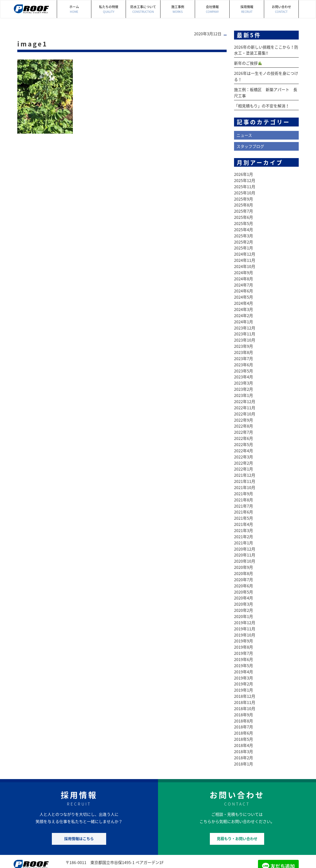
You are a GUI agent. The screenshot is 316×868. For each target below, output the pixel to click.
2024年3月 (244, 303)
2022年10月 (245, 403)
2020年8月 (244, 558)
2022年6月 (244, 427)
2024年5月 (244, 291)
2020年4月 (244, 581)
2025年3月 (244, 231)
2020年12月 (245, 534)
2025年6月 (244, 214)
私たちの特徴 (109, 9)
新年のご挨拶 (248, 63)
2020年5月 (244, 575)
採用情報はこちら (79, 816)
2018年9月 (244, 694)
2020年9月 (244, 552)
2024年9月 (244, 267)
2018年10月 (245, 688)
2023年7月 (244, 350)
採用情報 (247, 9)
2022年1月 (244, 457)
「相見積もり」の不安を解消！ (262, 104)
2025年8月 (244, 202)
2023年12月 (245, 320)
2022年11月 (245, 397)
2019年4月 (244, 652)
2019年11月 (245, 611)
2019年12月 (245, 605)
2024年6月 (244, 285)
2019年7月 (244, 635)
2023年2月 (244, 380)
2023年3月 (244, 374)
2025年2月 (244, 237)
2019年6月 (244, 641)
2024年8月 (244, 273)
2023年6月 (244, 356)
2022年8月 (244, 415)
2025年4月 (244, 226)
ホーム (74, 9)
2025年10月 (245, 190)
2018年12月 (245, 676)
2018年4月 (244, 723)
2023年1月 (244, 386)
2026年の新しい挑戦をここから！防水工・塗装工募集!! (266, 50)
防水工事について (143, 9)
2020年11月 (245, 540)
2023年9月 (244, 338)
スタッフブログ (250, 144)
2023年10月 (245, 332)
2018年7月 (244, 706)
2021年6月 (244, 498)
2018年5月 (244, 718)
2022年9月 (244, 409)
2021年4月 (244, 510)
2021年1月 (244, 528)
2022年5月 (244, 433)
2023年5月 (244, 362)
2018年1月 (244, 741)
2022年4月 (244, 439)
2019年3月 (244, 658)
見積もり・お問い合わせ (237, 816)
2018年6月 (244, 712)
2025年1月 (244, 243)
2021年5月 (244, 504)
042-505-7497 (89, 847)
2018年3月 (244, 729)
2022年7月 (244, 421)
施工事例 (178, 9)
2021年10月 (245, 475)
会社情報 (212, 9)
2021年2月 (244, 522)
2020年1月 (244, 599)
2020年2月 (244, 593)
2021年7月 (244, 492)
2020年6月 (244, 569)
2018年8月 (244, 700)
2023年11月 (245, 326)
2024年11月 (245, 255)
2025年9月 (244, 196)
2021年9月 (244, 480)
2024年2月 (244, 309)
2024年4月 (244, 297)
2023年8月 (244, 344)
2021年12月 (245, 463)
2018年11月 (245, 682)
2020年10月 (245, 546)
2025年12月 (245, 178)
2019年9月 (244, 623)
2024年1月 (244, 314)
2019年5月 (244, 646)
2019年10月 (245, 617)
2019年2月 (244, 664)
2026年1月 (244, 172)
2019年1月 (244, 670)
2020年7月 (244, 563)
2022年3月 (244, 445)
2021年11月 (245, 469)
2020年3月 (244, 587)
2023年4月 (244, 368)
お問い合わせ (281, 9)
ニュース (244, 133)
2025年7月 (244, 208)
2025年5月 (244, 220)
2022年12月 (245, 392)
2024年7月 (244, 279)
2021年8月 (244, 486)
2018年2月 (244, 735)
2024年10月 (245, 261)
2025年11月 (245, 184)
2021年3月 (244, 516)
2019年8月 (244, 629)
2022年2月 (244, 451)
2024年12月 (245, 249)
